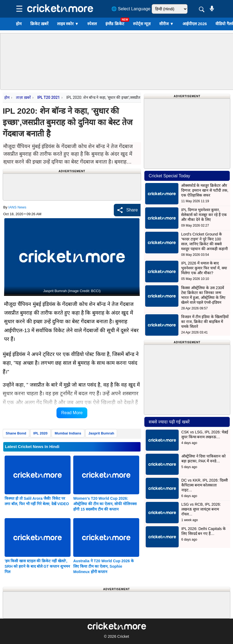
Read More (72, 413)
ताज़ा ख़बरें (23, 97)
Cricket (123, 636)
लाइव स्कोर (68, 24)
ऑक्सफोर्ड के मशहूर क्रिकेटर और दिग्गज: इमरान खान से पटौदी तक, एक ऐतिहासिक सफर (205, 190)
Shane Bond (16, 433)
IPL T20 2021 (49, 97)
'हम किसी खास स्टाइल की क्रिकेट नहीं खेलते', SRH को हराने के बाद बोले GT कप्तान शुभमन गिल (37, 566)
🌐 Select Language (131, 9)
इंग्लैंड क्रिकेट (115, 24)
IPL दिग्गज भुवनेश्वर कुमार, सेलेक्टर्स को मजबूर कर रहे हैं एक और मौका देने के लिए (204, 215)
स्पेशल (92, 24)
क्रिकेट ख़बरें (39, 24)
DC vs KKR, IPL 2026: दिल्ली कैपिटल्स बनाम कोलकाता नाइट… (205, 485)
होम (19, 24)
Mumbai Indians (68, 433)
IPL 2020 (40, 433)
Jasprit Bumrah (101, 433)
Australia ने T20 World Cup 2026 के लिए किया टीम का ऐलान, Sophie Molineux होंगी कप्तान (104, 566)
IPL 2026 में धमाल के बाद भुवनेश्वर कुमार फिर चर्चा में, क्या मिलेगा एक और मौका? (204, 268)
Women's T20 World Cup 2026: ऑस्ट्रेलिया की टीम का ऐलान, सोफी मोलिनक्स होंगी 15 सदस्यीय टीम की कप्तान (105, 504)
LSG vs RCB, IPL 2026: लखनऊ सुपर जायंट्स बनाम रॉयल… (201, 509)
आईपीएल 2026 (195, 24)
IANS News (17, 207)
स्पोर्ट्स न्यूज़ (142, 24)
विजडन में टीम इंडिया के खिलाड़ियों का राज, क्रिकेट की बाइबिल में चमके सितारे (205, 322)
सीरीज (167, 24)
